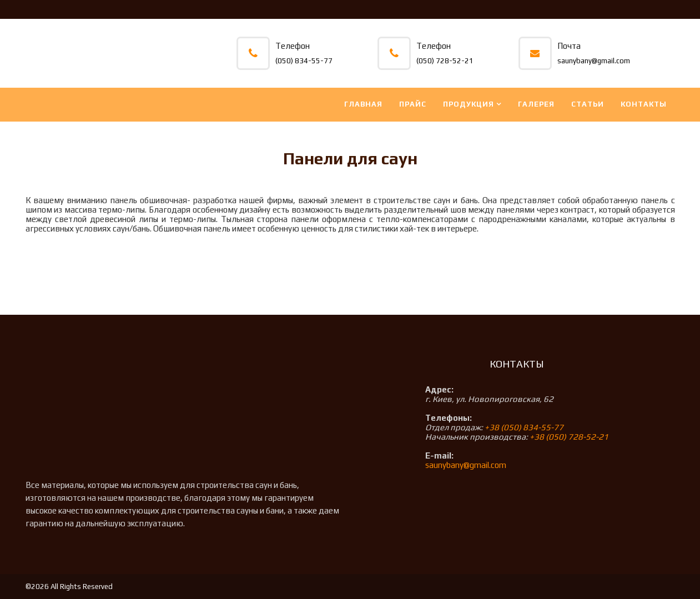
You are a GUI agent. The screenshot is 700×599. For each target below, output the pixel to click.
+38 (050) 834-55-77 (524, 427)
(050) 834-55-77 (304, 61)
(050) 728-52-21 (445, 61)
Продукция (469, 104)
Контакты (644, 104)
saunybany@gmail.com (594, 61)
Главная (363, 104)
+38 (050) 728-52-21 (569, 437)
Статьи (588, 104)
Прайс (413, 104)
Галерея (536, 104)
